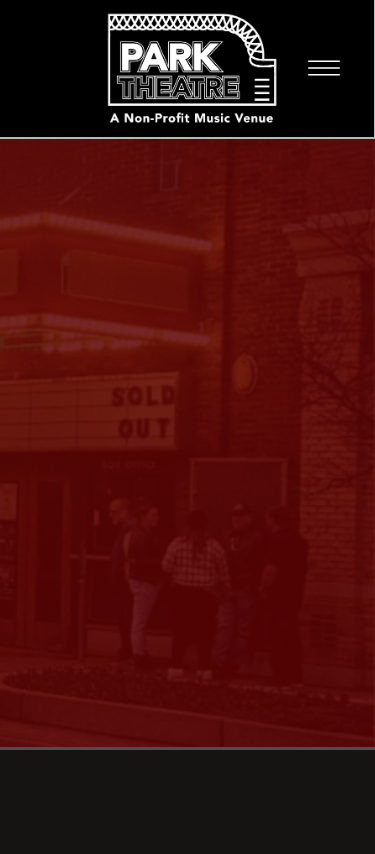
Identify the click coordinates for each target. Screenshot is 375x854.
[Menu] (324, 68)
